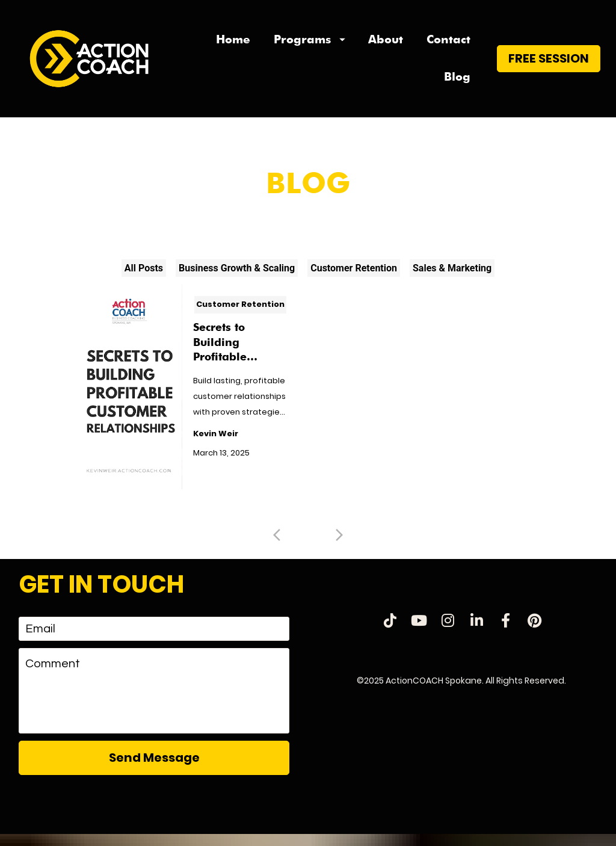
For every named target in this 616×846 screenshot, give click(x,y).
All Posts (144, 279)
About (386, 45)
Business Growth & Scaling (237, 279)
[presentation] (154, 816)
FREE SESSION (549, 64)
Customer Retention (354, 279)
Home (233, 45)
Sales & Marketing (452, 279)
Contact (448, 45)
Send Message (154, 769)
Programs (310, 45)
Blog (457, 83)
